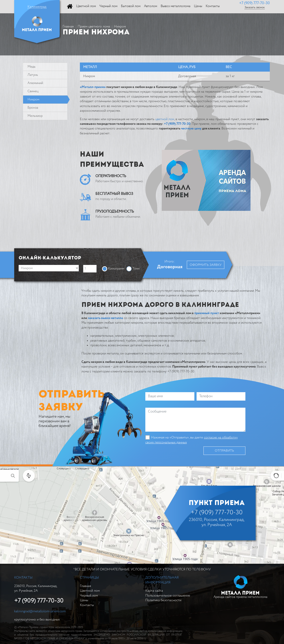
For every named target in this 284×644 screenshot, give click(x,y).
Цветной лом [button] (86, 6)
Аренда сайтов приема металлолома (240, 587)
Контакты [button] (213, 6)
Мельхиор (35, 116)
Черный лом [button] (108, 6)
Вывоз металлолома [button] (176, 6)
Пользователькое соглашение (168, 596)
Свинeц (33, 91)
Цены (84, 600)
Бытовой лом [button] (131, 6)
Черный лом (89, 596)
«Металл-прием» (93, 87)
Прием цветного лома (94, 26)
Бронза (33, 108)
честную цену (191, 128)
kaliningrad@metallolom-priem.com (40, 611)
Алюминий (35, 83)
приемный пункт (207, 313)
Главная (68, 26)
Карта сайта (154, 591)
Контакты (87, 605)
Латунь (33, 75)
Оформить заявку (206, 265)
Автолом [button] (151, 6)
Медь (32, 67)
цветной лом (165, 119)
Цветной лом (90, 591)
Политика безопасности (163, 600)
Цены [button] (198, 6)
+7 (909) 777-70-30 (254, 3)
